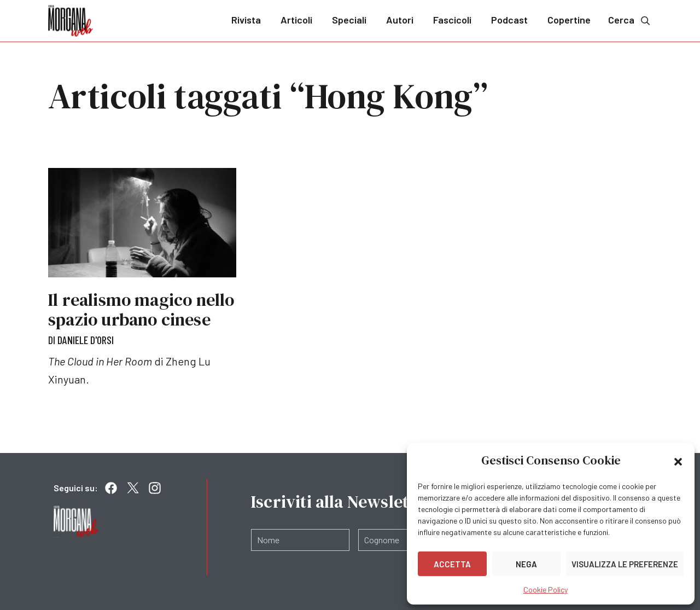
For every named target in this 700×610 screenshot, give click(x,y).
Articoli (296, 20)
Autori (400, 20)
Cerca (630, 20)
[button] (678, 461)
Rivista (246, 20)
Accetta (452, 564)
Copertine (569, 20)
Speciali (349, 20)
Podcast (509, 20)
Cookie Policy (546, 589)
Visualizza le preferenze (625, 564)
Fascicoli (452, 20)
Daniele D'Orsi (86, 340)
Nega (526, 564)
